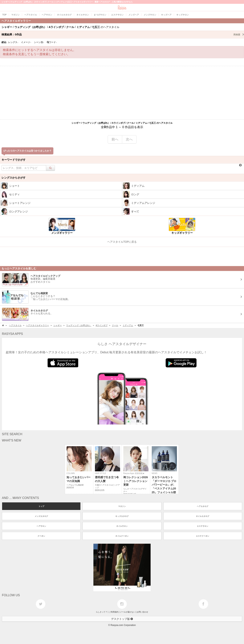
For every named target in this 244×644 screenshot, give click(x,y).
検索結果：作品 (123, 34)
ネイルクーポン (122, 536)
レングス (13, 42)
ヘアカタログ (203, 506)
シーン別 (39, 42)
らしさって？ (102, 612)
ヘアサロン (41, 526)
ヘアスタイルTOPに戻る (122, 242)
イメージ (26, 42)
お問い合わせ (142, 612)
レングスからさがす (14, 178)
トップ (41, 506)
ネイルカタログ (203, 516)
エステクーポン (203, 536)
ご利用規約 (114, 612)
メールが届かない (128, 612)
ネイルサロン (122, 526)
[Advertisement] (122, 93)
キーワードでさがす (14, 160)
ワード (52, 42)
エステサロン (203, 526)
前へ (115, 139)
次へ (129, 139)
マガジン (122, 506)
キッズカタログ (122, 516)
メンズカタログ (41, 516)
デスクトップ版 (122, 619)
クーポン (41, 536)
